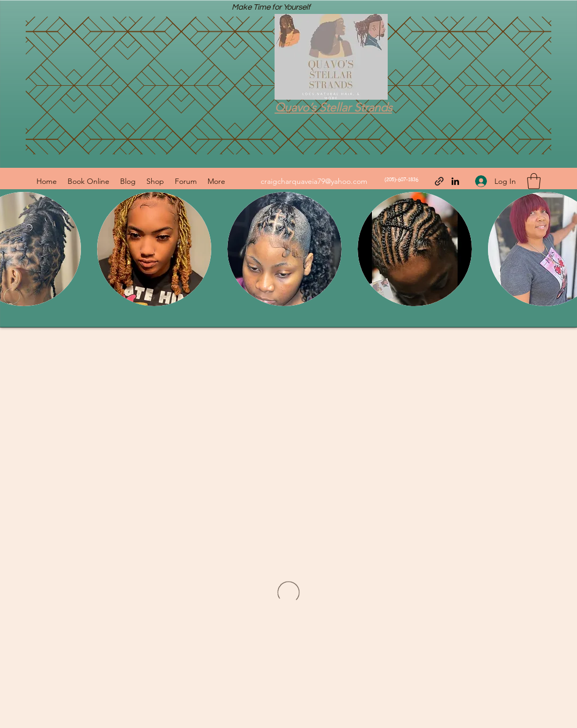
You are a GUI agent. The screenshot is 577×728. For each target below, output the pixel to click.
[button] (534, 181)
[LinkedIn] (455, 181)
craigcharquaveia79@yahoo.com (314, 181)
